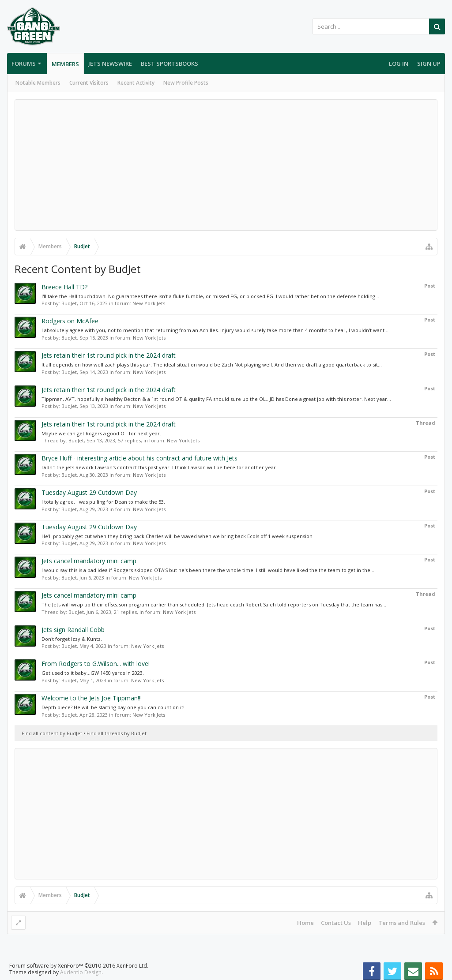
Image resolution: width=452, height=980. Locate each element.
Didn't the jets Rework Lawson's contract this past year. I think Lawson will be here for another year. (159, 467)
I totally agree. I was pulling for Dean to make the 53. (103, 502)
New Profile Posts (186, 83)
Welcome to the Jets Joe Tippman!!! (92, 698)
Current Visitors (89, 83)
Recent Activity (136, 83)
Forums (24, 64)
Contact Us (336, 923)
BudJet (69, 303)
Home (305, 923)
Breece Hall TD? (64, 287)
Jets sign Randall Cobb (73, 630)
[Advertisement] (226, 165)
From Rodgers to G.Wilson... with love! (96, 664)
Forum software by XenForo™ (79, 966)
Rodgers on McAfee (70, 321)
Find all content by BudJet (52, 733)
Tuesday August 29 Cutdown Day (89, 492)
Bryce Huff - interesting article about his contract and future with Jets (139, 458)
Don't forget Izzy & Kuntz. (72, 639)
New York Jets (149, 303)
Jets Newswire (110, 64)
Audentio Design (81, 972)
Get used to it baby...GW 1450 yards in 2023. (93, 673)
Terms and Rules (402, 923)
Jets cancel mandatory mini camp (89, 561)
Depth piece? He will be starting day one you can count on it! (113, 707)
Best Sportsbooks (169, 64)
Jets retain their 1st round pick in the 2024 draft (109, 355)
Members (65, 64)
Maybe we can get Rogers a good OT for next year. (101, 433)
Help (365, 923)
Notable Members (38, 83)
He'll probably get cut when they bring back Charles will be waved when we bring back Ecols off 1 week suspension (177, 536)
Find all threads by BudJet (117, 733)
